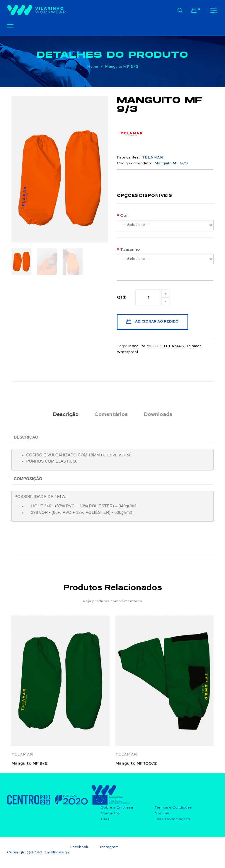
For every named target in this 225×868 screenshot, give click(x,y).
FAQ (105, 819)
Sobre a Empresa (117, 808)
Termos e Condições (173, 808)
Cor (124, 216)
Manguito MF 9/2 (29, 763)
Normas (162, 813)
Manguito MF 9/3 (122, 67)
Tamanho (130, 250)
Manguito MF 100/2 (136, 763)
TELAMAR (174, 346)
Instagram (109, 847)
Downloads (158, 415)
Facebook (79, 847)
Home (93, 67)
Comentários (111, 415)
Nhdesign (60, 852)
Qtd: (122, 297)
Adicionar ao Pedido (152, 322)
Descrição (66, 415)
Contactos (110, 813)
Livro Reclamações (172, 819)
